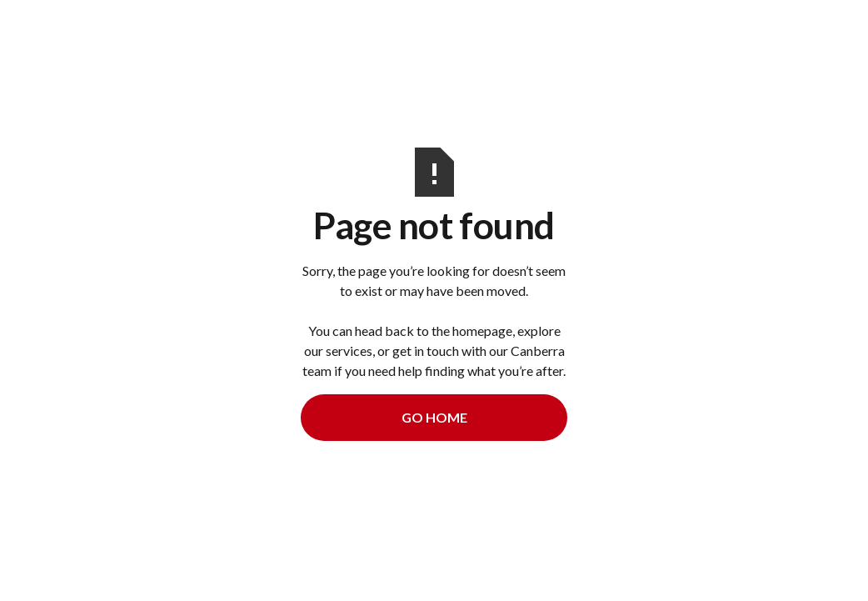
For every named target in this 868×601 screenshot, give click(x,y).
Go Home (434, 417)
